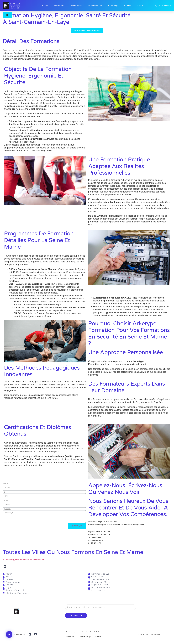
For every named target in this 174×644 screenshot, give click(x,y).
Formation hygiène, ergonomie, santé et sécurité (24, 560)
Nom (5, 483)
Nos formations (95, 6)
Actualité (127, 6)
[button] (7, 15)
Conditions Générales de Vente (92, 632)
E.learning (113, 6)
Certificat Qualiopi (85, 637)
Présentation (59, 6)
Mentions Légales (72, 632)
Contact (141, 6)
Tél (4, 492)
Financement (77, 6)
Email (6, 500)
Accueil (45, 6)
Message (7, 509)
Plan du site (70, 637)
